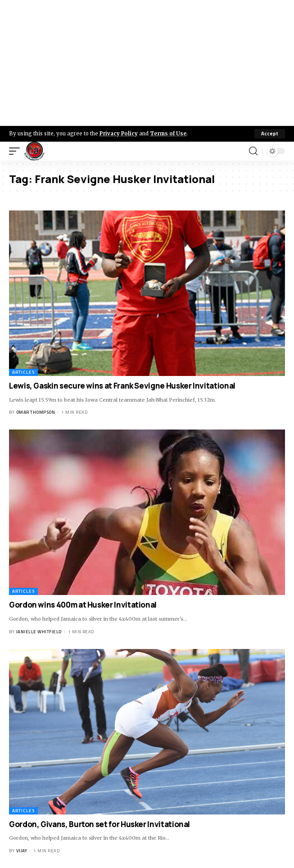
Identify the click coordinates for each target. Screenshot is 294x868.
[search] (253, 151)
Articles (23, 372)
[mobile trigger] (17, 151)
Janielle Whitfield (39, 632)
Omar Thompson (36, 412)
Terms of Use (168, 134)
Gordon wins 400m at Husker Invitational (83, 605)
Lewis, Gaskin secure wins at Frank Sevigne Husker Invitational (122, 386)
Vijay (22, 851)
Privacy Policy (119, 134)
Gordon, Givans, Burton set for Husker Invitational (100, 824)
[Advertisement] (147, 63)
